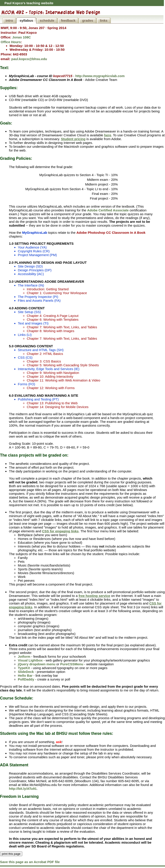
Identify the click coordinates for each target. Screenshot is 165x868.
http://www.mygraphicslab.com (100, 76)
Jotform (24, 656)
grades (88, 20)
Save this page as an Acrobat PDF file (30, 862)
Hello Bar (25, 675)
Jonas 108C (22, 37)
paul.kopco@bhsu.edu (29, 59)
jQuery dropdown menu (37, 664)
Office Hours (11, 42)
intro (9, 20)
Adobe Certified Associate (108, 210)
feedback (68, 20)
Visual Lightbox (30, 660)
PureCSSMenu (72, 664)
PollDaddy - (27, 679)
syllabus (26, 20)
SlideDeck (26, 672)
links (104, 20)
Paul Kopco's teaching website (29, 3)
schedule (47, 20)
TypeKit (24, 668)
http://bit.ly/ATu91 (23, 789)
